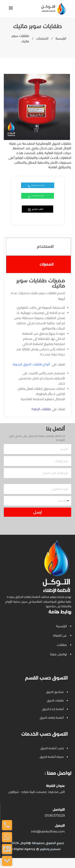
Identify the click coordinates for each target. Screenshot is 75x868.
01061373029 (55, 826)
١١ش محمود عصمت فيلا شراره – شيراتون (36, 802)
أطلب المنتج (38, 218)
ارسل (38, 522)
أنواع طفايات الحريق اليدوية (31, 374)
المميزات (47, 274)
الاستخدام (45, 257)
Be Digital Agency (22, 859)
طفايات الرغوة (41, 419)
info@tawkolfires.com (48, 842)
